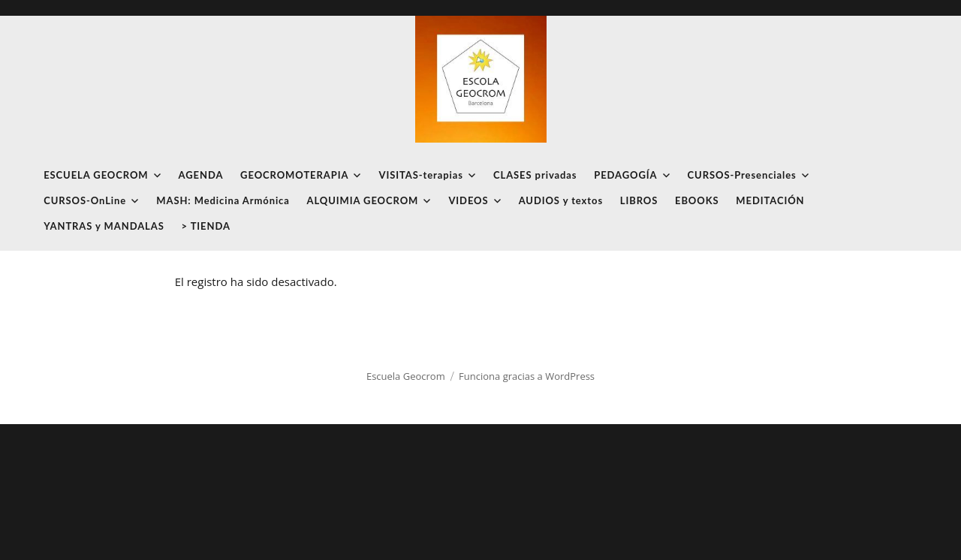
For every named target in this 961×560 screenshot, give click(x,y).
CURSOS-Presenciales (742, 175)
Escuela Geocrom (406, 376)
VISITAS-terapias (420, 175)
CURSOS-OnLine (85, 200)
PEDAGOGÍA (625, 175)
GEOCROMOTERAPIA (294, 175)
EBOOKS (697, 200)
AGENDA (201, 175)
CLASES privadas (535, 175)
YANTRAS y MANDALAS (104, 226)
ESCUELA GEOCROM (96, 175)
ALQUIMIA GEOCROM (363, 200)
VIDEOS (468, 200)
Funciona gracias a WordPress (527, 376)
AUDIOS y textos (561, 200)
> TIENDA (206, 226)
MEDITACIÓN (770, 200)
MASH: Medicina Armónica (223, 200)
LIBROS (639, 200)
